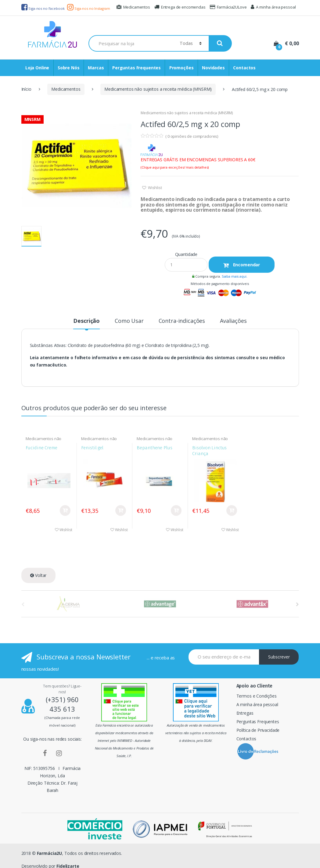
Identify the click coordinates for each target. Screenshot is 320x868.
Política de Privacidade (258, 730)
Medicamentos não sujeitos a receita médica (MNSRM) (158, 89)
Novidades (213, 68)
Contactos (244, 68)
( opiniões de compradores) (192, 136)
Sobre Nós (69, 68)
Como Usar (129, 321)
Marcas (96, 68)
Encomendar (246, 265)
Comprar (65, 511)
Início (26, 89)
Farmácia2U (50, 853)
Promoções (182, 68)
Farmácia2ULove (228, 7)
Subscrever (279, 657)
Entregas (245, 713)
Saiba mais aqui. (235, 276)
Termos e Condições (257, 696)
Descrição (86, 321)
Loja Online (37, 68)
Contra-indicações (182, 321)
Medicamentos (133, 7)
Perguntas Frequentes (137, 68)
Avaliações (233, 321)
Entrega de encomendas (180, 7)
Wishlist (155, 188)
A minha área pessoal (273, 7)
